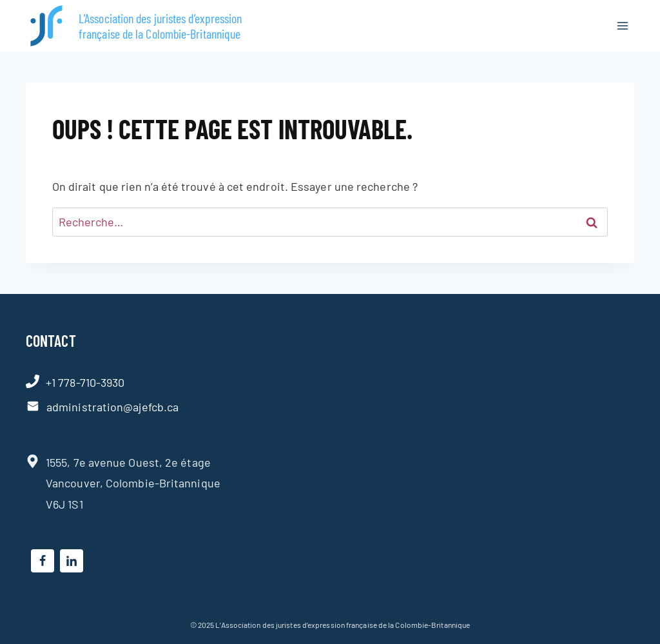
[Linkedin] (72, 561)
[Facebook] (43, 561)
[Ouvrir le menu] (622, 25)
